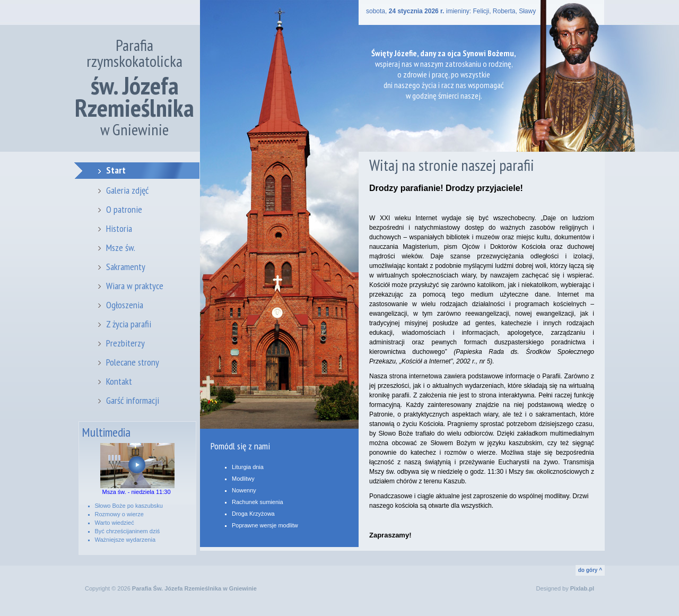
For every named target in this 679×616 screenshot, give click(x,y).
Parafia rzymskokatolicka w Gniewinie (134, 87)
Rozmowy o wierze (119, 514)
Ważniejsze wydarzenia (125, 540)
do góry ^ (590, 570)
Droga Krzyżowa (253, 514)
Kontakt (119, 381)
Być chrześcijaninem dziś (128, 531)
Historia (119, 228)
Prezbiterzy (125, 343)
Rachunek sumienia (258, 502)
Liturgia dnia (248, 467)
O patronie (124, 209)
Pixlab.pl (582, 588)
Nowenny (244, 490)
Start (116, 170)
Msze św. (121, 248)
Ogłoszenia (125, 305)
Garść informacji (133, 400)
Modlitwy (243, 479)
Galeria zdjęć (127, 190)
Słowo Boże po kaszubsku (129, 506)
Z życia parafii (129, 324)
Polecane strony (133, 362)
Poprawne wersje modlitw (265, 525)
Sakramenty (126, 267)
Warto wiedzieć (115, 523)
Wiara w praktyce (135, 286)
